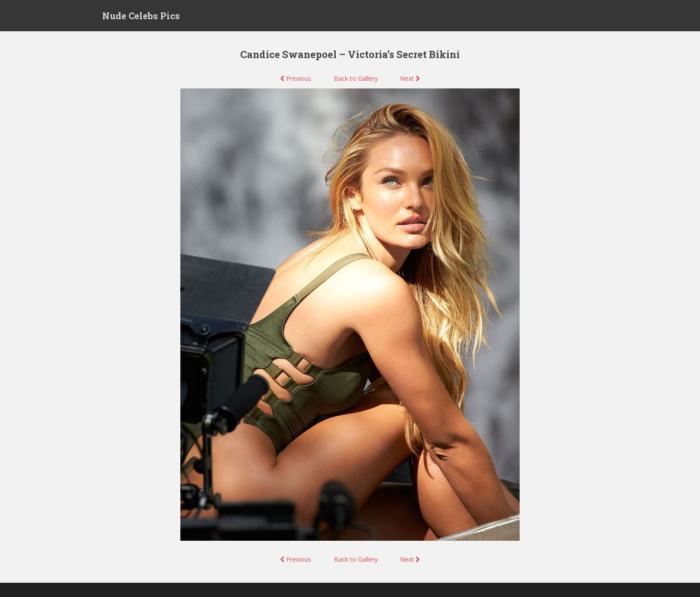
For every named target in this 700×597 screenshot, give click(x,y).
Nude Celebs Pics (141, 16)
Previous (296, 78)
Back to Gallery (356, 78)
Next (410, 78)
